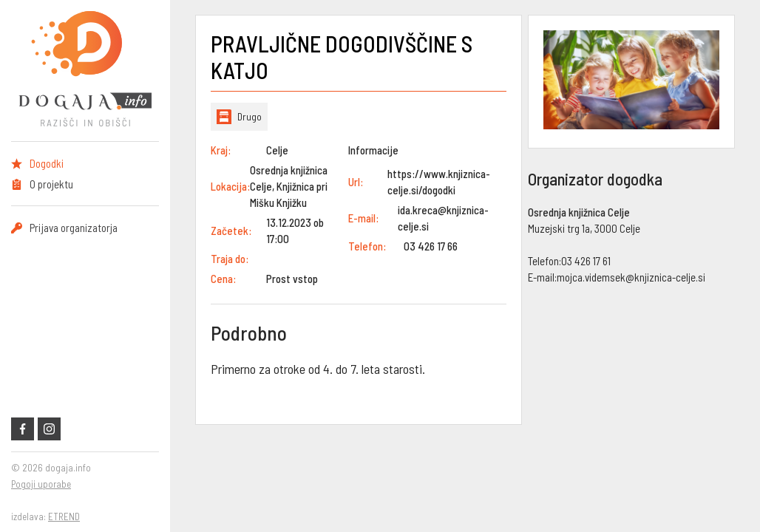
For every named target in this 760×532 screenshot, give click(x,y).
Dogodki (47, 163)
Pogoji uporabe (41, 484)
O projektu (51, 184)
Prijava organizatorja (74, 228)
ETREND (64, 516)
